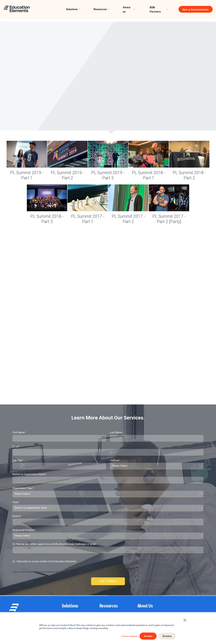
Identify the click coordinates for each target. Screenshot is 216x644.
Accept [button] (146, 636)
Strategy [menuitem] (66, 582)
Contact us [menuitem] (143, 582)
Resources (100, 9)
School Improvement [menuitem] (73, 596)
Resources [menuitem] (109, 561)
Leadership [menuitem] (68, 576)
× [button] (186, 620)
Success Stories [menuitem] (108, 569)
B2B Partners (155, 9)
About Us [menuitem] (145, 561)
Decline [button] (166, 636)
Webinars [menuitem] (105, 589)
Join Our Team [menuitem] (145, 576)
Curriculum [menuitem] (68, 589)
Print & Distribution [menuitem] (72, 603)
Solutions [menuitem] (70, 561)
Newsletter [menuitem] (105, 582)
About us (127, 9)
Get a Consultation (196, 9)
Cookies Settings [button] (125, 636)
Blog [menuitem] (102, 576)
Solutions (72, 9)
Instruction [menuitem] (67, 569)
